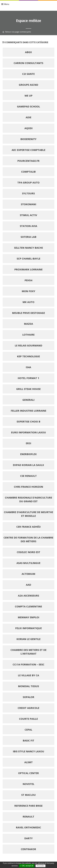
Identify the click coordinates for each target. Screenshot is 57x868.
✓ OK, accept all (27, 866)
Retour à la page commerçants (17, 32)
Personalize (41, 866)
